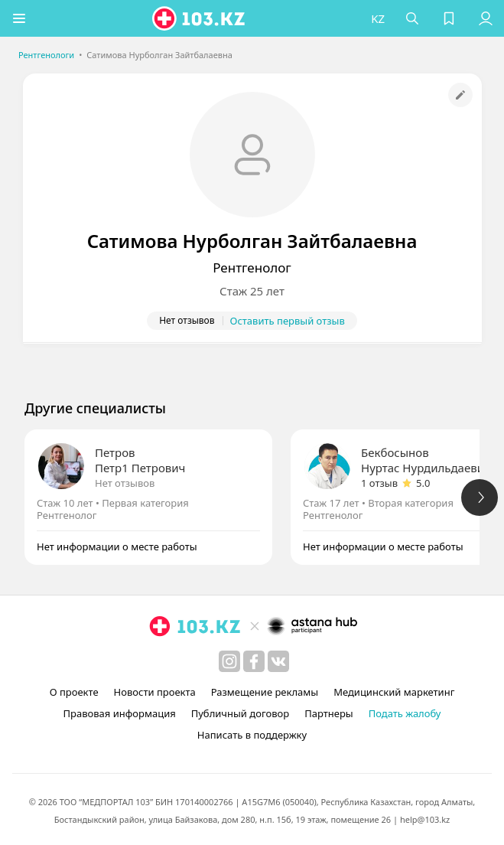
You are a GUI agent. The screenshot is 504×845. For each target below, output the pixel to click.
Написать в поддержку (252, 735)
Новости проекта (155, 692)
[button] (19, 18)
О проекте (74, 692)
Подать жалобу (405, 713)
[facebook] (254, 661)
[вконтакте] (278, 661)
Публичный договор (240, 713)
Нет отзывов (125, 483)
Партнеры (329, 713)
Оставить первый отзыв (288, 321)
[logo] (200, 18)
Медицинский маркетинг (394, 692)
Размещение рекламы (265, 692)
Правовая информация (120, 713)
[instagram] (229, 661)
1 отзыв (379, 483)
